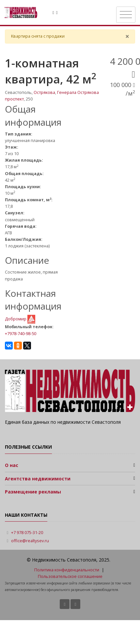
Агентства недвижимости (38, 479)
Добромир (16, 319)
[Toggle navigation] (126, 15)
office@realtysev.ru (30, 541)
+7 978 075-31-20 (27, 533)
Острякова (44, 92)
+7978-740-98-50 (21, 333)
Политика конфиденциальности (67, 570)
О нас (12, 465)
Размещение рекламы (33, 492)
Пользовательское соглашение (70, 576)
